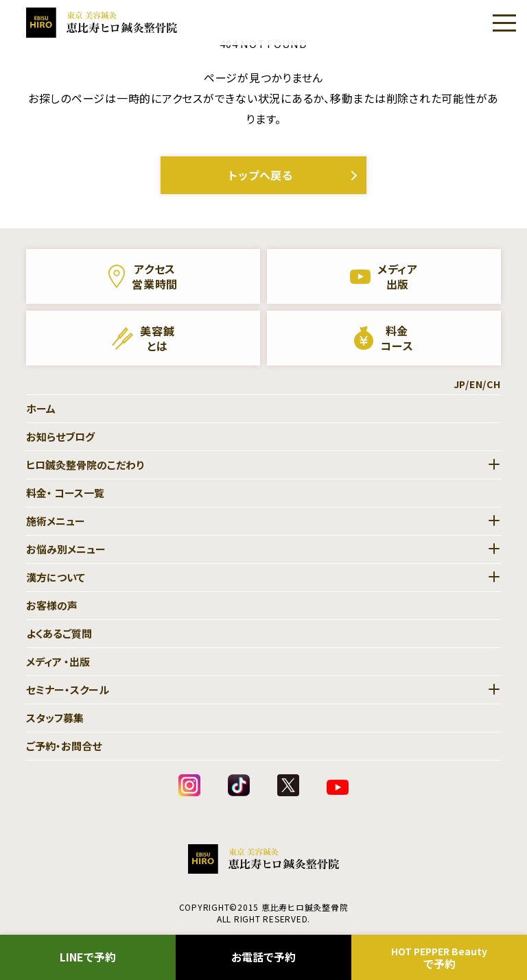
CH (494, 384)
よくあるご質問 (59, 633)
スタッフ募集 (55, 718)
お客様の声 (52, 605)
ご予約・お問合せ (64, 746)
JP (460, 384)
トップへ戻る (261, 175)
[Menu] (504, 23)
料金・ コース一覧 (65, 493)
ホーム (41, 408)
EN (476, 384)
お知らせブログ (60, 437)
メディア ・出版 (58, 661)
